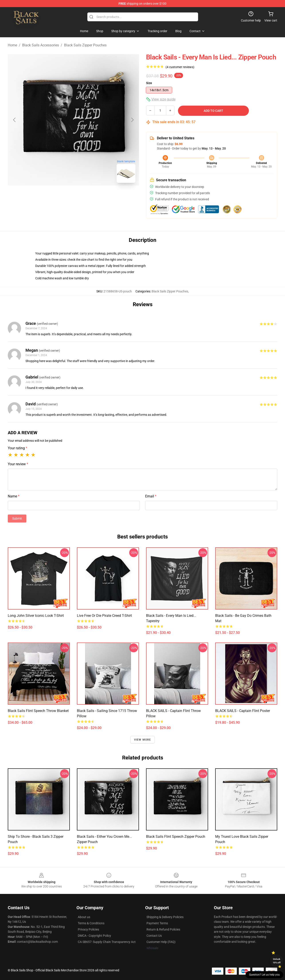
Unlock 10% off (277, 961)
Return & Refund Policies (163, 929)
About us (84, 917)
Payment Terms (157, 923)
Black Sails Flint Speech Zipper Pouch (176, 837)
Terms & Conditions (91, 923)
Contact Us (154, 936)
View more (143, 740)
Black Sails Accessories (41, 45)
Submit (17, 519)
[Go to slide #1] (62, 196)
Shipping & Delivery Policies (165, 917)
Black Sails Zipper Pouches (85, 45)
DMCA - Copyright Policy (94, 936)
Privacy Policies (88, 929)
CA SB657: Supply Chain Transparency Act (107, 942)
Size (149, 83)
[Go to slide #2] (85, 196)
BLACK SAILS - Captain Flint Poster (243, 711)
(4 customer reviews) (180, 67)
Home (12, 45)
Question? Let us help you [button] (264, 975)
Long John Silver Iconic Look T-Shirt (36, 616)
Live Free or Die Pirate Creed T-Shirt (104, 616)
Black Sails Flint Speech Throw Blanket (38, 711)
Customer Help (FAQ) (161, 942)
